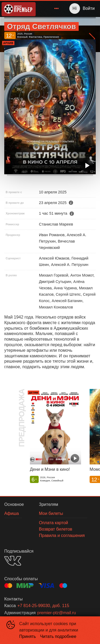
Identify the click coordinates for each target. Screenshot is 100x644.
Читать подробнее (58, 636)
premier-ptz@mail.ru (57, 613)
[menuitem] (57, 9)
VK (13, 561)
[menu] (51, 9)
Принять (28, 636)
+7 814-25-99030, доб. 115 (43, 606)
